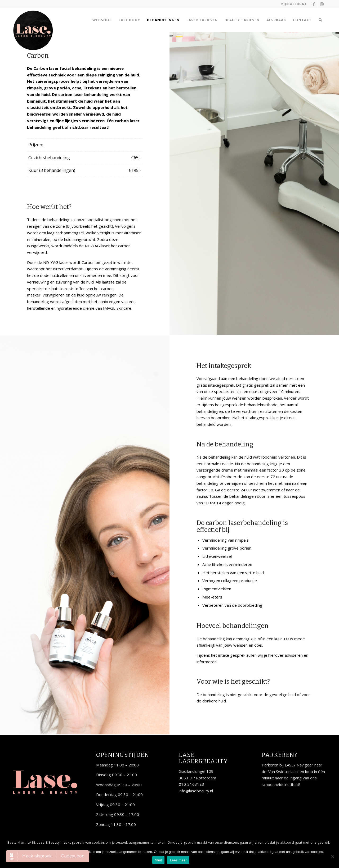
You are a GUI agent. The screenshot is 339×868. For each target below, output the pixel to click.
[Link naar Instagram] (322, 4)
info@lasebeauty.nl (196, 791)
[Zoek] (320, 20)
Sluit (159, 860)
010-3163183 (191, 784)
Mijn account (294, 4)
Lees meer (178, 860)
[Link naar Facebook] (314, 4)
